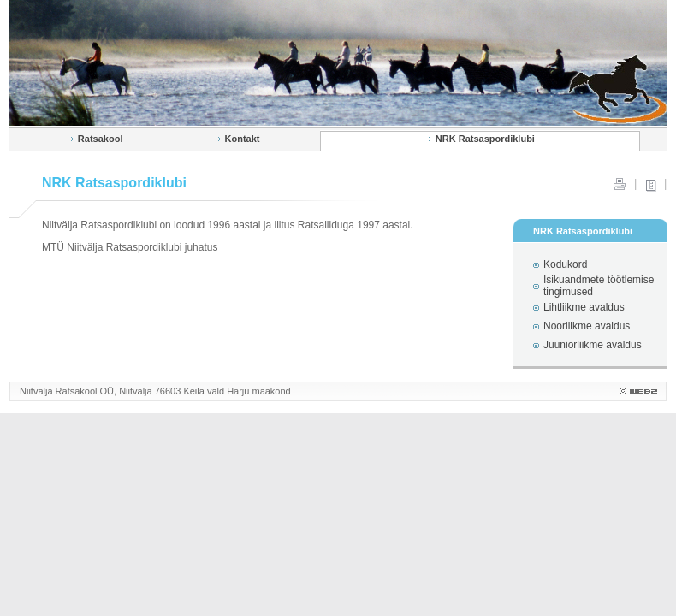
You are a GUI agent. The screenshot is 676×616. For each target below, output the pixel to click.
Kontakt (243, 139)
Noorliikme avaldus (587, 326)
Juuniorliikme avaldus (593, 345)
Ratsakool (101, 139)
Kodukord (565, 264)
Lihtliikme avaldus (584, 307)
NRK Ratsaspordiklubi (485, 139)
